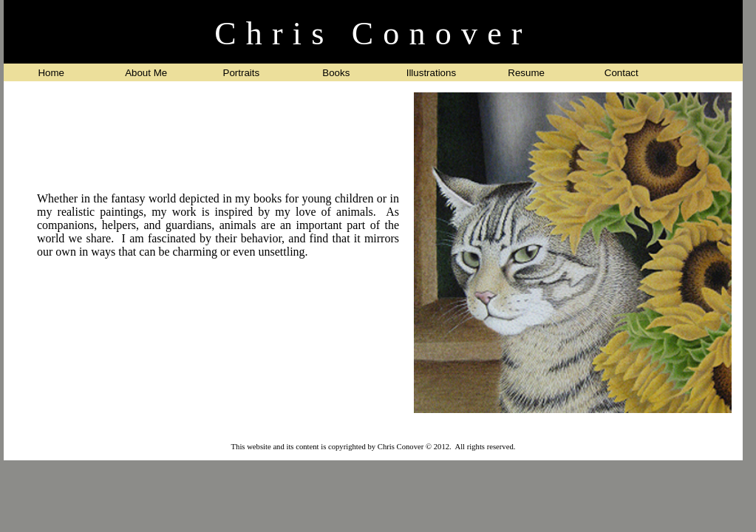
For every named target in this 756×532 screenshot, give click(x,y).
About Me (146, 73)
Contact (622, 73)
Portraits (242, 73)
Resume (526, 73)
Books (336, 73)
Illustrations (431, 73)
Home (51, 73)
